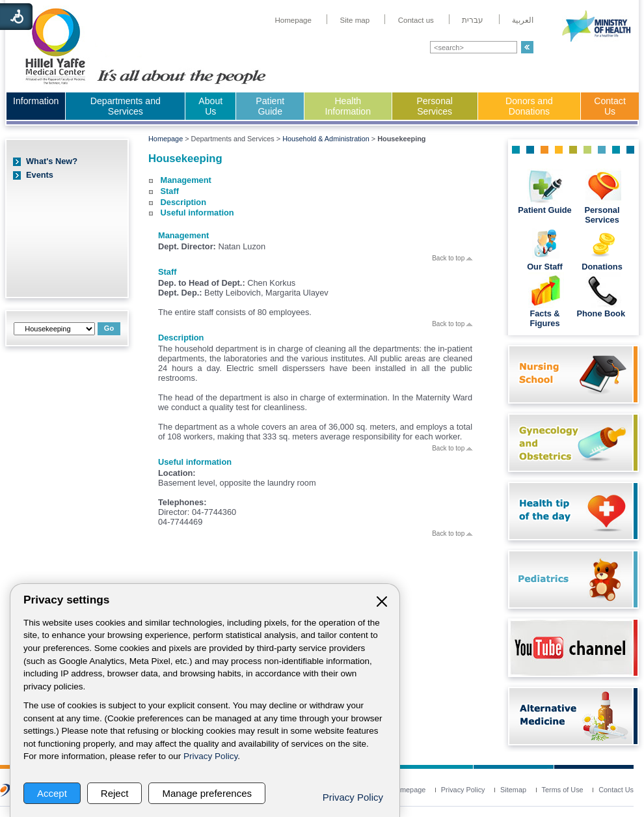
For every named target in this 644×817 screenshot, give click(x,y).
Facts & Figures (544, 318)
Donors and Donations (529, 106)
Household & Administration (326, 139)
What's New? (52, 161)
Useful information (197, 213)
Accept (52, 793)
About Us (210, 106)
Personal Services (435, 106)
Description (183, 202)
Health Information (348, 106)
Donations (602, 267)
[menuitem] (293, 20)
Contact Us (610, 106)
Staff (170, 191)
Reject (115, 793)
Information (36, 101)
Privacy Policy (210, 756)
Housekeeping (185, 159)
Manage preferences (207, 793)
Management (186, 180)
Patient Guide (270, 106)
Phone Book (602, 313)
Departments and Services (126, 106)
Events (40, 175)
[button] (527, 47)
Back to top (452, 258)
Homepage (166, 139)
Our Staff (545, 267)
